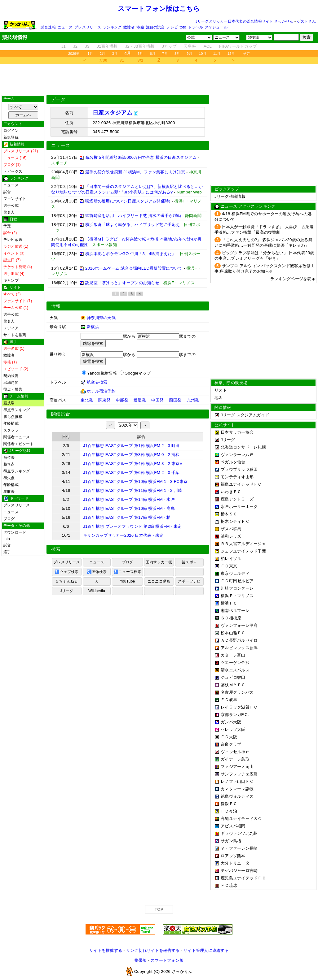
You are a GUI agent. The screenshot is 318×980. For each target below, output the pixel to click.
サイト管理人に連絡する (206, 950)
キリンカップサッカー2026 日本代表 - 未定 (123, 535)
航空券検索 (97, 382)
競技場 (9, 403)
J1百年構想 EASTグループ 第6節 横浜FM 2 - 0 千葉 (131, 473)
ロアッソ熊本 (233, 856)
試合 (7, 192)
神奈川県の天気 (101, 318)
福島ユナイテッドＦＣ (241, 484)
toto (183, 27)
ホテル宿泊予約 (101, 391)
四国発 (175, 400)
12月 (231, 54)
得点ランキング (17, 410)
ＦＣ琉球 (229, 885)
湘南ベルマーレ (235, 611)
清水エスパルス (235, 670)
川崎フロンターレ (237, 588)
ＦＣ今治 (229, 811)
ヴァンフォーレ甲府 (239, 625)
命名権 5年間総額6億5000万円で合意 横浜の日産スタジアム (141, 157)
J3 (87, 46)
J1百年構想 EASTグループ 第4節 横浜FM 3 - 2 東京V (133, 464)
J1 (64, 46)
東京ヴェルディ (235, 573)
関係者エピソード (19, 444)
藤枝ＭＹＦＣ (233, 685)
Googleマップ (138, 373)
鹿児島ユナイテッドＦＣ (243, 878)
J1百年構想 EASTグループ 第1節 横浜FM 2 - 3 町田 (131, 446)
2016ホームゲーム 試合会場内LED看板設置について (134, 268)
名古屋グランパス (237, 692)
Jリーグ (66, 591)
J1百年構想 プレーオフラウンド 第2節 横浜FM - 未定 (132, 526)
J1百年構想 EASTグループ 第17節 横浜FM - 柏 (127, 517)
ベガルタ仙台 (233, 462)
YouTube (128, 581)
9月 (189, 54)
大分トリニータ (235, 863)
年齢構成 (11, 423)
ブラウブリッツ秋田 (239, 469)
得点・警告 (13, 389)
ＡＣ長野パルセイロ (239, 640)
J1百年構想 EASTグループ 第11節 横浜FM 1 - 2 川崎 (132, 490)
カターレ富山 (233, 655)
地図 (219, 398)
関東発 (104, 400)
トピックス (13, 171)
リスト (221, 390)
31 (122, 60)
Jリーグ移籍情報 (230, 196)
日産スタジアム (113, 113)
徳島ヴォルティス (237, 796)
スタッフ (11, 430)
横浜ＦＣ (229, 603)
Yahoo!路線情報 (102, 373)
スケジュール (216, 27)
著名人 (9, 212)
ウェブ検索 (66, 572)
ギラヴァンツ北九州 (239, 833)
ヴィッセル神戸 (235, 752)
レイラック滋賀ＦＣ (239, 707)
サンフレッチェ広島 (239, 774)
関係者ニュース (17, 437)
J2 (75, 46)
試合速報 (48, 27)
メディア (11, 328)
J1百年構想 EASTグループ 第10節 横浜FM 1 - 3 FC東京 (135, 481)
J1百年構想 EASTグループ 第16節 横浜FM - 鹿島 (129, 508)
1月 (91, 54)
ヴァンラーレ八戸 (237, 455)
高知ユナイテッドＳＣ (241, 819)
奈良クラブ (231, 744)
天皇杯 (190, 46)
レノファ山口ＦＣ (237, 781)
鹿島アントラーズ (237, 499)
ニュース (65, 27)
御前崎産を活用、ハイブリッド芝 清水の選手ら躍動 (133, 216)
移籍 (140, 27)
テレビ (172, 27)
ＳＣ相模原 (231, 618)
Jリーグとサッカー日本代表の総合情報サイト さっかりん (245, 21)
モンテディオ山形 (237, 477)
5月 (140, 54)
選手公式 (11, 206)
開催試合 (61, 414)
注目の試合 (155, 27)
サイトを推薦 (15, 335)
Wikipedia (97, 591)
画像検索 (97, 572)
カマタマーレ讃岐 (237, 789)
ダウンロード (15, 532)
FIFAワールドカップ (238, 46)
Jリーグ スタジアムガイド (242, 415)
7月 (165, 54)
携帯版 (141, 960)
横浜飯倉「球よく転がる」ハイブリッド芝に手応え (132, 225)
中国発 (157, 400)
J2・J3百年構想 (140, 46)
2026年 (74, 54)
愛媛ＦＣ (229, 804)
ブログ (9, 519)
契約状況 (11, 376)
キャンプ (11, 280)
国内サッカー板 (159, 562)
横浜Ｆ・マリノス (237, 596)
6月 (153, 54)
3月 (115, 54)
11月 (217, 54)
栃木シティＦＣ (235, 521)
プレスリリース (88, 27)
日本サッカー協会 (237, 432)
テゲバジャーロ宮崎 (239, 871)
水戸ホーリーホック (239, 507)
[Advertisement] (159, 80)
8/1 (141, 60)
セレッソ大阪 (233, 729)
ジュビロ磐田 (233, 677)
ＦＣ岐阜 (229, 700)
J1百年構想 (107, 46)
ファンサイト (15, 199)
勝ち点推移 (13, 417)
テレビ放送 (13, 240)
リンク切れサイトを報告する (153, 950)
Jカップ (169, 46)
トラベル (195, 27)
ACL (208, 46)
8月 (177, 54)
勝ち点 (9, 464)
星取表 (9, 492)
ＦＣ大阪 (229, 737)
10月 (203, 54)
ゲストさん (306, 21)
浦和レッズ (231, 536)
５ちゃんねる (66, 581)
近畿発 (140, 400)
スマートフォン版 (167, 960)
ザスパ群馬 (231, 529)
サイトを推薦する (106, 950)
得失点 (9, 478)
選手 (7, 552)
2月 (103, 54)
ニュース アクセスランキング (248, 206)
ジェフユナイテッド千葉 (243, 551)
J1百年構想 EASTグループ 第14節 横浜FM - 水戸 (129, 499)
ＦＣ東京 (229, 566)
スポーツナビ (189, 581)
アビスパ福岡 (233, 826)
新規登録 (11, 137)
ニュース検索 (127, 572)
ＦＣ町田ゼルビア (237, 581)
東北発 (87, 400)
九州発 (193, 400)
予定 (246, 54)
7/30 (103, 60)
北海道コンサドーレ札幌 (243, 447)
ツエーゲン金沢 (235, 663)
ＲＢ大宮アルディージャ (243, 544)
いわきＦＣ (231, 492)
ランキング (112, 27)
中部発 (122, 400)
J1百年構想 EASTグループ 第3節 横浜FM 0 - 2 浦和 (131, 455)
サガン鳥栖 (231, 841)
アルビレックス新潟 (239, 648)
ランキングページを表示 (293, 279)
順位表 (9, 457)
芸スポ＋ (189, 562)
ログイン (11, 131)
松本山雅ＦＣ (233, 633)
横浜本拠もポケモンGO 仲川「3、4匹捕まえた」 (131, 254)
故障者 (129, 27)
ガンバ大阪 (231, 722)
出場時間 (11, 383)
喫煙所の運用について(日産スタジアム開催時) (128, 201)
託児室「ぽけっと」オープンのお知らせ (122, 283)
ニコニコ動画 (159, 581)
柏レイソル (231, 559)
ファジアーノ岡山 (237, 767)
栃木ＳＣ (229, 514)
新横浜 (93, 327)
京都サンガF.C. (235, 715)
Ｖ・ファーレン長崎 (239, 848)
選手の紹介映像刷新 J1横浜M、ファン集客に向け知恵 (135, 172)
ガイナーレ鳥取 (235, 759)
